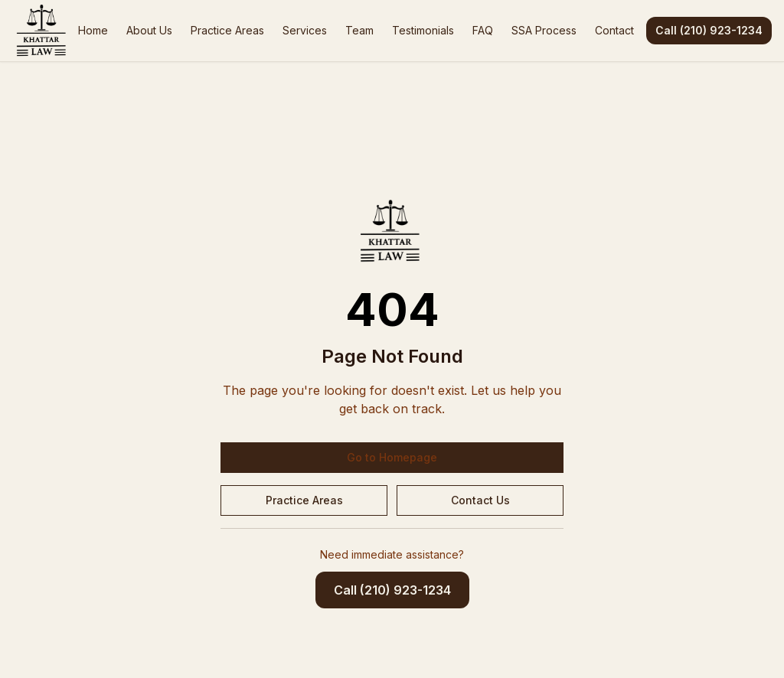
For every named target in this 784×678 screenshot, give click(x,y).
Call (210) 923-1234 (709, 30)
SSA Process (544, 30)
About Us (149, 30)
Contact (614, 30)
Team (359, 30)
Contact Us (480, 500)
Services (305, 30)
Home (93, 30)
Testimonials (423, 30)
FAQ (483, 30)
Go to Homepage (392, 457)
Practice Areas (227, 30)
